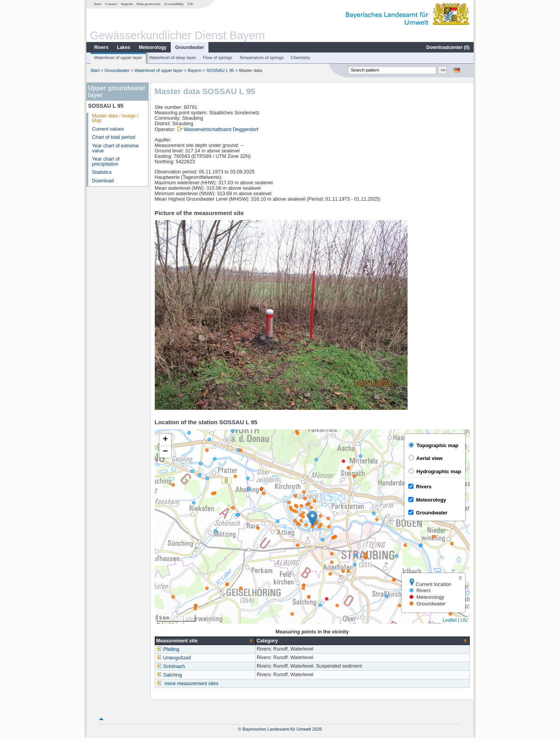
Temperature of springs (261, 58)
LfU (191, 4)
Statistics (102, 172)
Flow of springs (218, 58)
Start (98, 4)
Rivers (101, 47)
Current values (108, 129)
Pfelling (168, 649)
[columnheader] (205, 641)
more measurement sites (192, 684)
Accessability (174, 4)
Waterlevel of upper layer (118, 58)
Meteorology (153, 47)
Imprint (127, 4)
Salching (169, 675)
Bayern (195, 70)
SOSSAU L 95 (220, 70)
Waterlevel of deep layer (173, 58)
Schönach (171, 666)
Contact (111, 4)
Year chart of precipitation (106, 162)
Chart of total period (114, 137)
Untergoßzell (174, 658)
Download (103, 181)
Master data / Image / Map (115, 118)
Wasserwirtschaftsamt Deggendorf (221, 129)
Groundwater (190, 47)
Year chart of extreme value (115, 148)
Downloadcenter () (448, 47)
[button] (312, 519)
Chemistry (301, 58)
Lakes (124, 47)
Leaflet (450, 620)
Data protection (148, 4)
